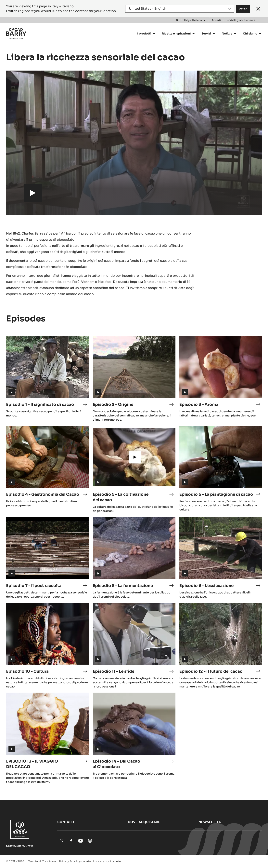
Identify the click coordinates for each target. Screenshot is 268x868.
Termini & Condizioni (42, 861)
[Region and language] (180, 9)
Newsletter (210, 822)
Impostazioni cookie (107, 861)
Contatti (66, 822)
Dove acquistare (144, 822)
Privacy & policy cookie (75, 861)
